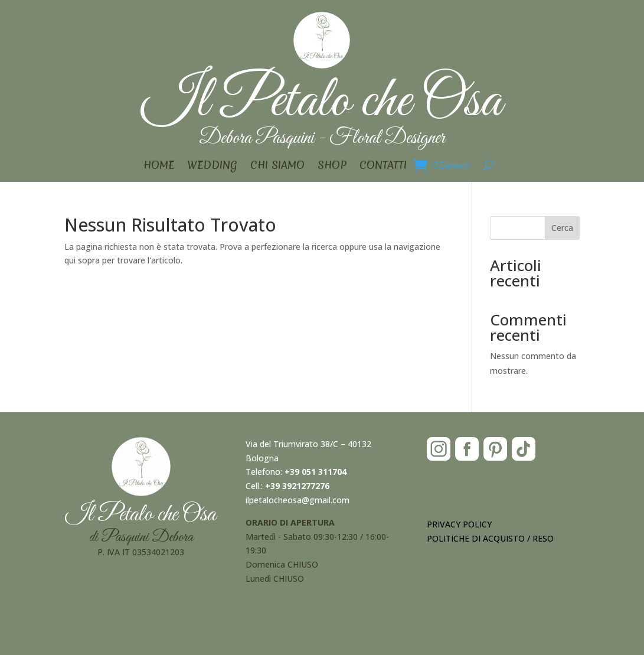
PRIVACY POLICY (459, 524)
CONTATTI (383, 167)
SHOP (332, 167)
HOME (159, 167)
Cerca (562, 228)
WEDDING (212, 167)
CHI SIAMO (277, 167)
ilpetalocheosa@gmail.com (298, 500)
